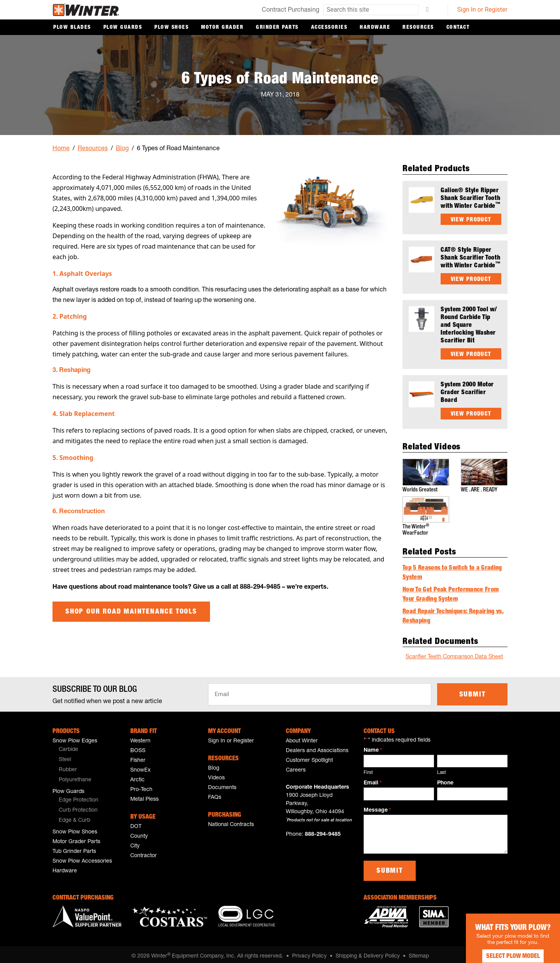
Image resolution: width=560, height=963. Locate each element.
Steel (65, 756)
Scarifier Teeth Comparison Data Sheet (454, 653)
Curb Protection (78, 807)
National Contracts (231, 821)
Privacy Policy (309, 952)
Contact (458, 28)
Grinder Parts (277, 28)
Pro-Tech (141, 786)
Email (373, 780)
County (139, 833)
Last (442, 769)
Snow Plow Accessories (82, 858)
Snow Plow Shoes (75, 828)
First (368, 769)
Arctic (137, 776)
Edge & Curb (74, 817)
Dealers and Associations (317, 747)
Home (61, 149)
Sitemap (419, 952)
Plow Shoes (171, 28)
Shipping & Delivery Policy (368, 952)
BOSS (138, 747)
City (135, 842)
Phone (445, 779)
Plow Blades (72, 28)
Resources (418, 28)
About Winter (302, 737)
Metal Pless (144, 796)
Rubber (68, 766)
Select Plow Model (502, 947)
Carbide (68, 746)
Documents (222, 784)
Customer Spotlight (309, 757)
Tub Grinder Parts (74, 848)
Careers (296, 767)
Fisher (138, 757)
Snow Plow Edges (75, 737)
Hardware (375, 28)
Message (377, 807)
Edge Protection (79, 796)
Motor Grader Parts (76, 838)
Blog (122, 149)
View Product (471, 220)
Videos (216, 774)
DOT (136, 823)
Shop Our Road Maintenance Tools (131, 612)
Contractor (143, 852)
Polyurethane (75, 776)
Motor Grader (222, 28)
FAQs (215, 794)
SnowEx (140, 767)
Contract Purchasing (290, 11)
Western (140, 737)
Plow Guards (123, 28)
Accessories (329, 28)
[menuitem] (86, 746)
